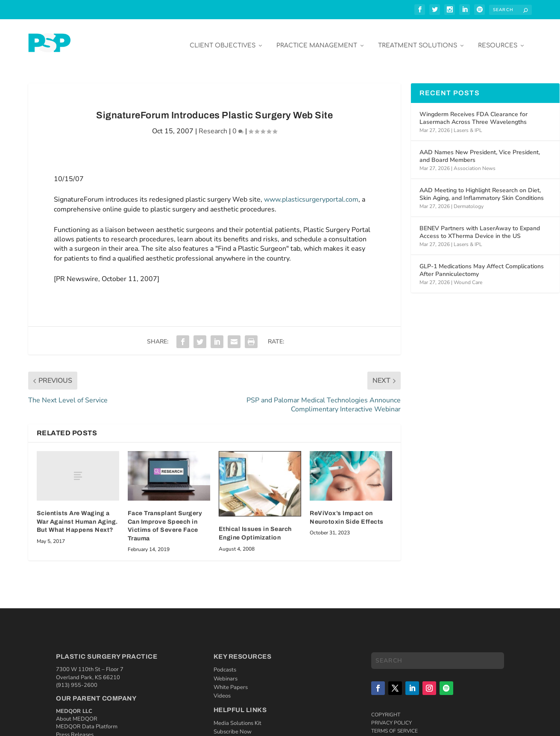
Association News (475, 162)
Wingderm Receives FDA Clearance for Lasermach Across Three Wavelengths (474, 112)
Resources (498, 39)
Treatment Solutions (418, 39)
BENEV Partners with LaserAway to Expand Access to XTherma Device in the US (480, 226)
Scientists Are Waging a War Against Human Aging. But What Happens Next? (77, 515)
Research (213, 125)
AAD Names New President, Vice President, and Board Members (480, 150)
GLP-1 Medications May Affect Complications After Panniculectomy (482, 264)
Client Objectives (223, 39)
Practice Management (317, 39)
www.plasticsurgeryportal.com (311, 193)
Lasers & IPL (468, 124)
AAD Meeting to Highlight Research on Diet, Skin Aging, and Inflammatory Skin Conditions (482, 188)
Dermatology (469, 200)
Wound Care (468, 276)
